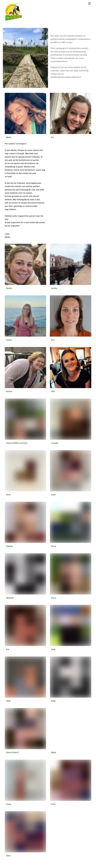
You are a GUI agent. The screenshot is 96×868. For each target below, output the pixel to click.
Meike (9, 137)
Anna (8, 856)
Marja (54, 752)
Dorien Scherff (12, 752)
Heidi (8, 701)
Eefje (53, 701)
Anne (8, 495)
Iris (52, 137)
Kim (53, 340)
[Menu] (89, 4)
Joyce (54, 598)
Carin (53, 804)
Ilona (53, 649)
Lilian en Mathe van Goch (17, 443)
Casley (9, 340)
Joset (53, 495)
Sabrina (9, 546)
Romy (54, 546)
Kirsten (9, 391)
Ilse (7, 649)
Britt (53, 391)
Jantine (54, 288)
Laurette (55, 443)
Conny (9, 804)
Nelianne (10, 598)
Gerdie (9, 288)
